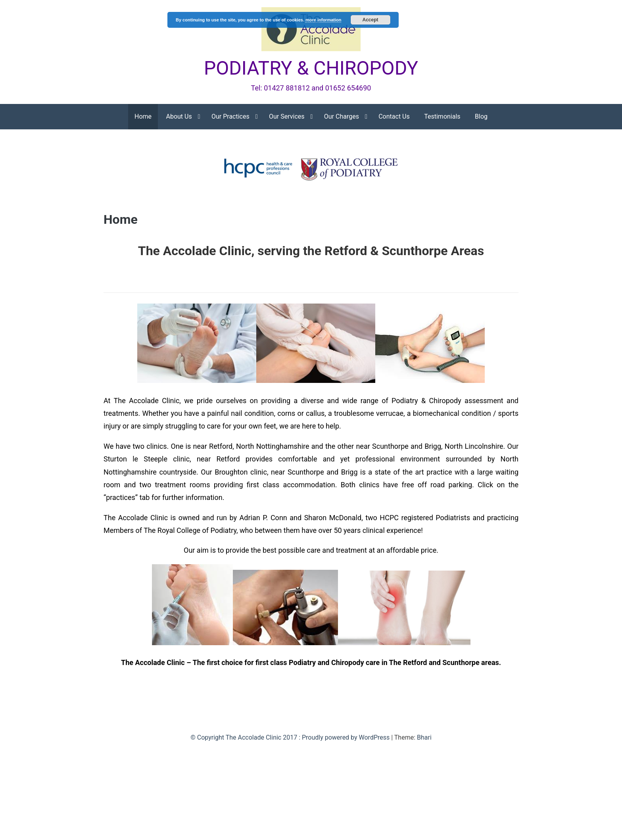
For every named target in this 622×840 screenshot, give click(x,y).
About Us (179, 116)
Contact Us (394, 116)
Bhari (424, 737)
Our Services (287, 116)
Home (143, 116)
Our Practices (230, 116)
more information (323, 20)
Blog (481, 116)
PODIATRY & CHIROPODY (311, 68)
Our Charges (342, 116)
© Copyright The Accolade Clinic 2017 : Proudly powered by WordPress (291, 737)
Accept (371, 20)
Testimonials (442, 116)
